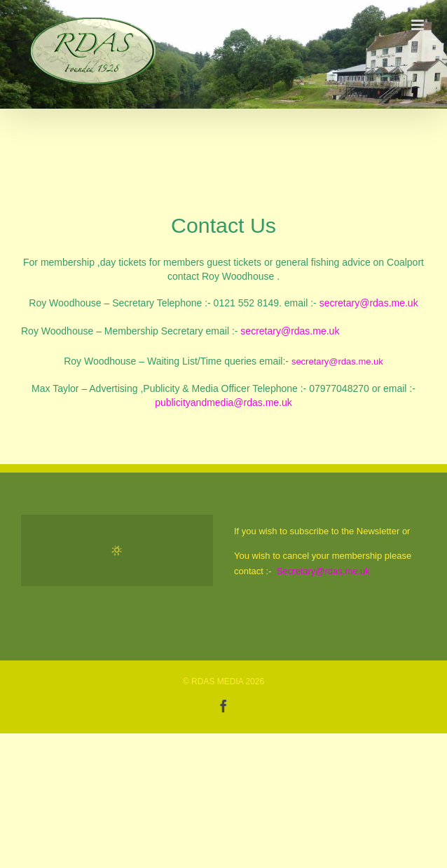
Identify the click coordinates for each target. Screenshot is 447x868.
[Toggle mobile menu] (419, 25)
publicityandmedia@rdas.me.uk (224, 402)
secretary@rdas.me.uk (369, 303)
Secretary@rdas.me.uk (323, 571)
